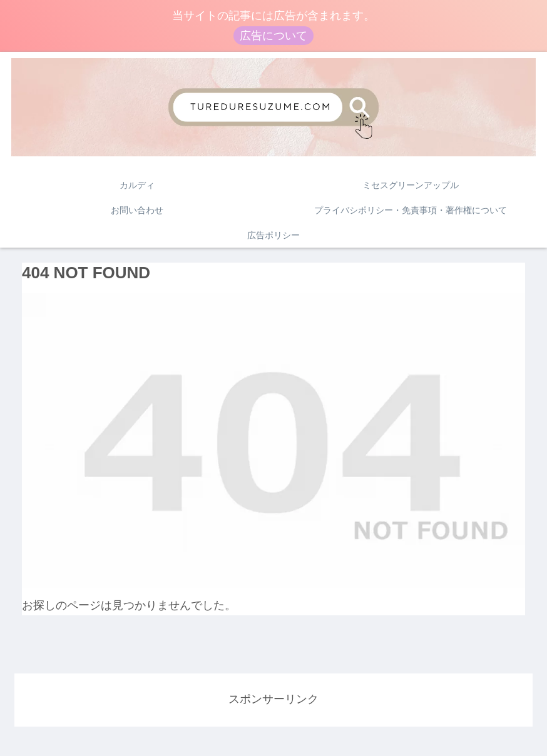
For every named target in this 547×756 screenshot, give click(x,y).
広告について (273, 36)
